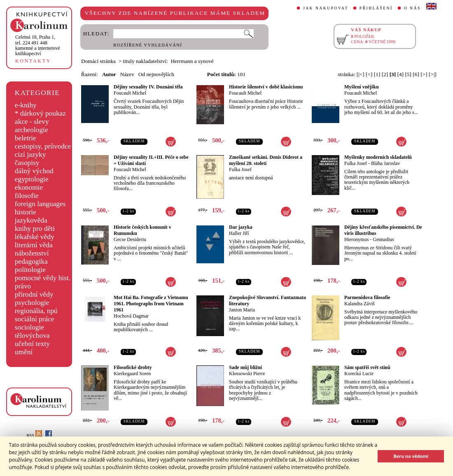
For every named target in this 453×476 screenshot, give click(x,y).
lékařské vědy (35, 237)
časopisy (27, 163)
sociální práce (35, 319)
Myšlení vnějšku (362, 87)
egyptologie (32, 179)
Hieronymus (356, 239)
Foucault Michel (130, 93)
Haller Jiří (239, 233)
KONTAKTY (33, 61)
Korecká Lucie (359, 374)
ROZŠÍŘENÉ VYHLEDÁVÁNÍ (148, 45)
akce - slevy (32, 122)
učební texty (32, 344)
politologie (30, 270)
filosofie (27, 196)
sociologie (29, 327)
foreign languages (40, 204)
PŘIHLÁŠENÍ (376, 8)
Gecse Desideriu (130, 239)
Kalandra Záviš (360, 304)
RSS (34, 435)
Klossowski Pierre (247, 374)
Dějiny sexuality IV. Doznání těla (148, 87)
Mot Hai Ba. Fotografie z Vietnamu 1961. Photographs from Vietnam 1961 (151, 304)
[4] (401, 74)
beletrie (26, 138)
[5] (408, 74)
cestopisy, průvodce (43, 146)
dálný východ (34, 171)
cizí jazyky (30, 154)
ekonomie (29, 187)
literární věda (34, 245)
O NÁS (412, 8)
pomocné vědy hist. (43, 278)
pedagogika (31, 261)
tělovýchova (32, 336)
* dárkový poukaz (40, 113)
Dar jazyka (241, 227)
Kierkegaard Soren (132, 374)
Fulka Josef (240, 170)
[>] (424, 74)
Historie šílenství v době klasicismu (266, 87)
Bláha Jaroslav (385, 163)
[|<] (361, 74)
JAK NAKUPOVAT (326, 8)
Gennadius (383, 239)
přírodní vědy (34, 294)
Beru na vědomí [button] (411, 456)
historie (26, 212)
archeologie (32, 130)
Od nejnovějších (156, 74)
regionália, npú (36, 311)
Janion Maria (242, 310)
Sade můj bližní (245, 367)
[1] (377, 74)
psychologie (32, 303)
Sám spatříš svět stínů (367, 367)
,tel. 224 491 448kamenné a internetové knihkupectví (38, 45)
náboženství (32, 253)
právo (23, 286)
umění (24, 352)
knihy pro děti (35, 229)
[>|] (433, 74)
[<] (369, 74)
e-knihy (26, 105)
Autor (109, 74)
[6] (416, 74)
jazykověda (31, 220)
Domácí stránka (98, 61)
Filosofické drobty (133, 367)
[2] (385, 74)
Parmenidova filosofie (367, 297)
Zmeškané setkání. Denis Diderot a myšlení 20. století (266, 160)
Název (127, 74)
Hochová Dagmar (131, 316)
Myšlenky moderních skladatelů (378, 157)
